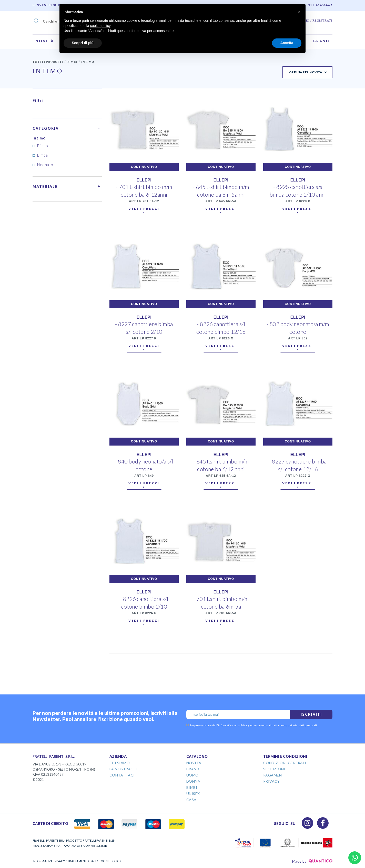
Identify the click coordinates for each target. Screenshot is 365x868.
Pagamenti (275, 775)
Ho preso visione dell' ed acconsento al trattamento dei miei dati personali (252, 725)
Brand (321, 41)
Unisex (193, 794)
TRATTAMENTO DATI (82, 861)
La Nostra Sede (125, 769)
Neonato (45, 165)
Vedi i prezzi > (144, 210)
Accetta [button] (287, 43)
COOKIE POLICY (110, 861)
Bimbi (72, 62)
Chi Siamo (120, 763)
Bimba (42, 155)
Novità (45, 41)
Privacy (271, 781)
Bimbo (43, 146)
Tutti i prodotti (48, 62)
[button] (299, 12)
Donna (193, 781)
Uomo (192, 775)
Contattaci (122, 775)
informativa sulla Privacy (234, 725)
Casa (191, 800)
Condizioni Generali (285, 763)
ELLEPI (144, 180)
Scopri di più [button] (83, 43)
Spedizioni (274, 769)
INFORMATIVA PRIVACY (49, 861)
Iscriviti (311, 714)
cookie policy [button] (100, 26)
